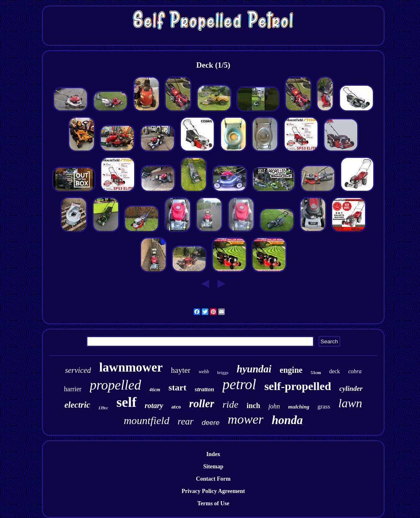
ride (230, 404)
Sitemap (213, 467)
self (127, 402)
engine (291, 370)
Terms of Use (213, 503)
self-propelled (298, 386)
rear (186, 421)
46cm (155, 390)
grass (324, 406)
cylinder (351, 389)
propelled (115, 385)
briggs (223, 372)
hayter (181, 370)
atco (176, 407)
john (274, 406)
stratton (205, 389)
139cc (103, 408)
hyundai (254, 369)
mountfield (147, 421)
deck (334, 371)
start (178, 387)
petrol (239, 385)
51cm (316, 372)
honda (287, 420)
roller (202, 404)
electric (77, 405)
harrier (73, 389)
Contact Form (213, 479)
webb (204, 372)
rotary (154, 406)
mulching (299, 407)
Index (213, 454)
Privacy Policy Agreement (213, 491)
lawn (350, 403)
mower (245, 419)
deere (211, 423)
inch (253, 406)
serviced (78, 370)
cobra (355, 371)
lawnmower (131, 367)
